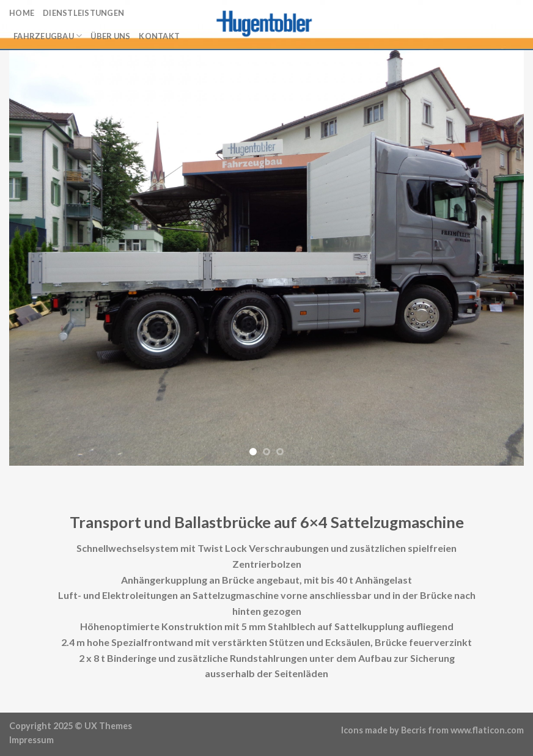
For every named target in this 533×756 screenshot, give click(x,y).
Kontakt (159, 36)
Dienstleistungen (83, 13)
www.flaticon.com (487, 730)
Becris (414, 730)
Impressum (31, 740)
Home (22, 13)
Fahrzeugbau (48, 36)
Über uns (110, 36)
